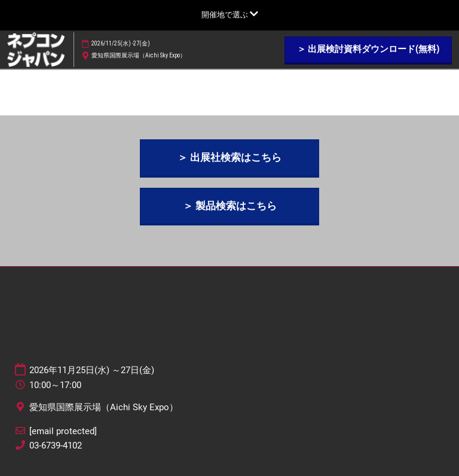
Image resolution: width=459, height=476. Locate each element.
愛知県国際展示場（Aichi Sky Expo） (139, 55)
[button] (368, 50)
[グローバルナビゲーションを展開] (230, 15)
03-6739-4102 (56, 446)
